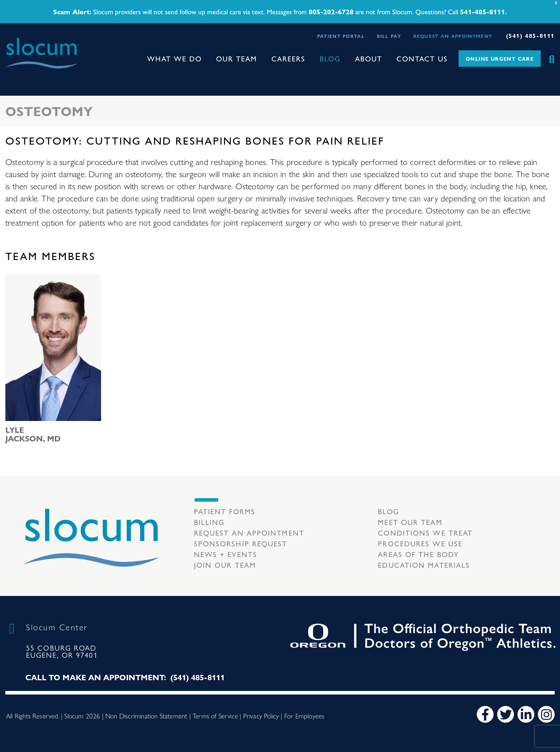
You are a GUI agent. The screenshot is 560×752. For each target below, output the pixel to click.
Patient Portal (341, 36)
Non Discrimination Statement (146, 716)
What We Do (174, 58)
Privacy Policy (261, 716)
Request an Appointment (453, 36)
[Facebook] (485, 714)
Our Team (237, 58)
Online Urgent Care (500, 59)
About (369, 58)
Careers (288, 58)
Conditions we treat (425, 533)
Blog (330, 58)
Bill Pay (389, 36)
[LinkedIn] (526, 714)
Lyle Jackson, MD (33, 434)
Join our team (225, 565)
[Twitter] (506, 714)
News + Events (226, 554)
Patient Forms (225, 511)
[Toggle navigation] (11, 75)
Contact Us (422, 58)
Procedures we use (420, 543)
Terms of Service (215, 716)
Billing (209, 522)
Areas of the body (418, 554)
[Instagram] (546, 714)
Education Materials (424, 565)
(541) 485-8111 (530, 36)
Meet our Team (410, 522)
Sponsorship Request (241, 543)
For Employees (304, 716)
